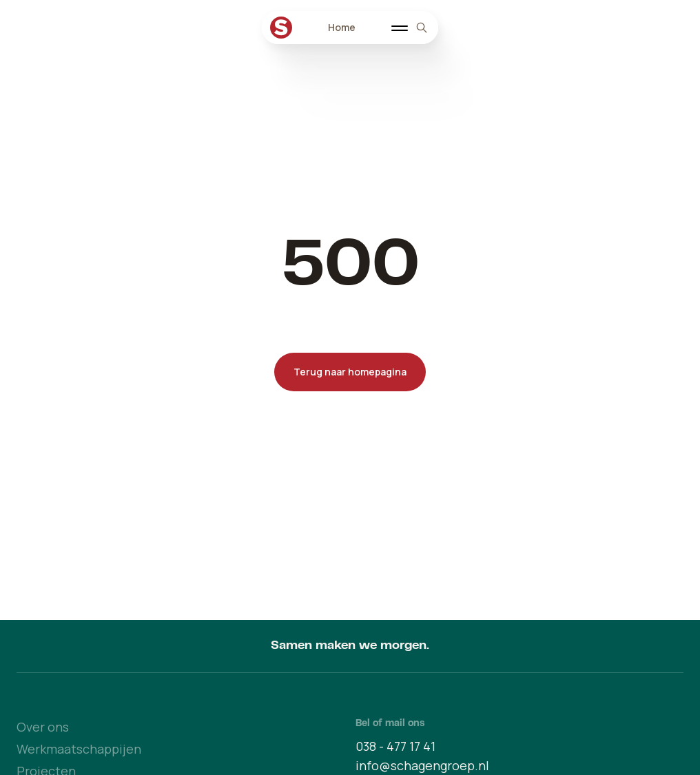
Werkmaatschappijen (79, 749)
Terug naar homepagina (350, 372)
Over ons (43, 727)
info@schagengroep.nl (422, 765)
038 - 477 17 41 (395, 746)
